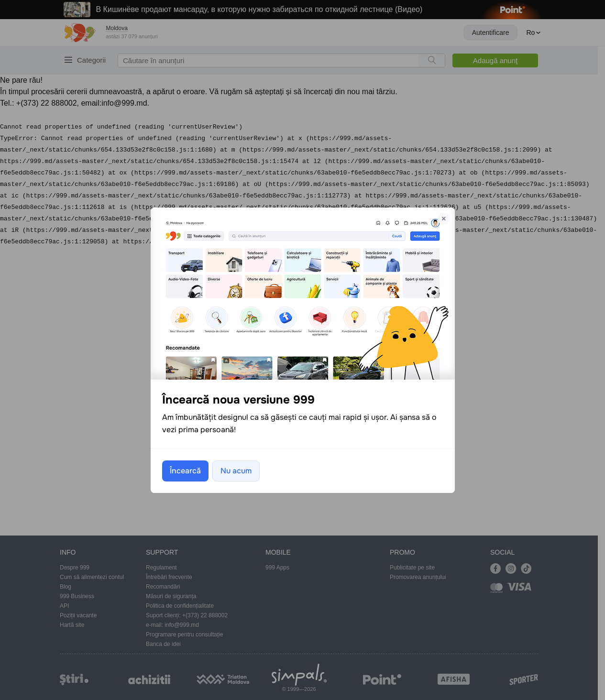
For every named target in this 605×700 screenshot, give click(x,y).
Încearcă (185, 471)
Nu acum (236, 471)
